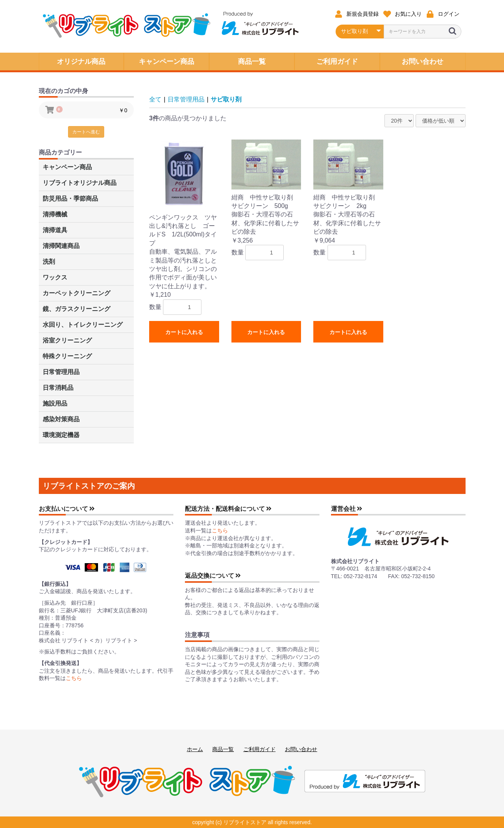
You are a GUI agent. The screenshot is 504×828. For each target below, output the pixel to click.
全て (155, 99)
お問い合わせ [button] (422, 62)
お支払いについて (67, 509)
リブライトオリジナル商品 (80, 183)
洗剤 (49, 262)
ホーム (195, 749)
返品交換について (213, 576)
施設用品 (55, 403)
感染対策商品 (61, 419)
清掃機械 (55, 214)
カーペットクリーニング (77, 293)
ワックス (55, 277)
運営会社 (347, 509)
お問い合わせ (301, 749)
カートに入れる (184, 332)
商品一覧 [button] (252, 62)
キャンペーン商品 (67, 167)
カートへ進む (86, 132)
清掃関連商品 (61, 246)
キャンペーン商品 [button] (166, 62)
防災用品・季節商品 (70, 199)
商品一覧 (223, 749)
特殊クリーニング (67, 356)
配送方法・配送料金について (228, 509)
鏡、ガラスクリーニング (77, 309)
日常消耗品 (58, 388)
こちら (74, 678)
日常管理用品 (61, 372)
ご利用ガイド (259, 749)
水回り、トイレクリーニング (83, 325)
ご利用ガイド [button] (337, 62)
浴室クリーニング (67, 340)
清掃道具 (55, 230)
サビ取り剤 (226, 99)
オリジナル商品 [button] (81, 62)
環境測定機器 (61, 435)
